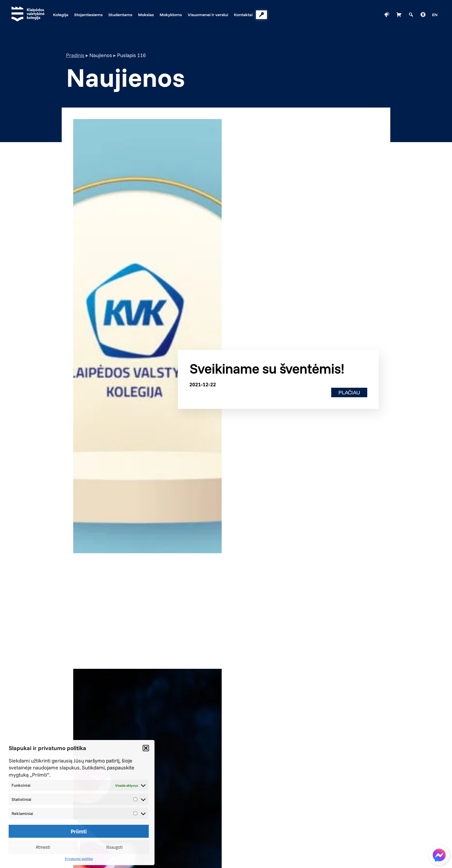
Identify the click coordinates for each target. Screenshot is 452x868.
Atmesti (43, 847)
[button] (146, 748)
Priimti (79, 831)
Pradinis (75, 55)
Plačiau (349, 392)
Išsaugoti (114, 847)
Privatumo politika (79, 859)
